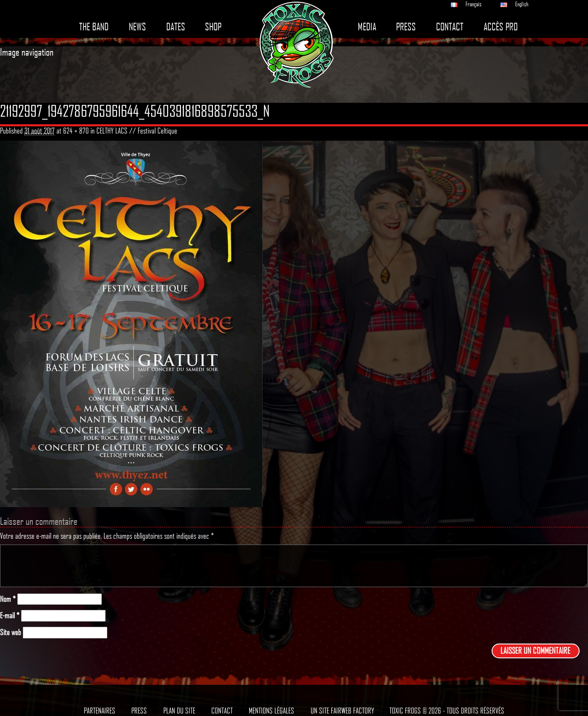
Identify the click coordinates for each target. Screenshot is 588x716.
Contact (450, 27)
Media (367, 27)
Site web (11, 632)
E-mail (10, 616)
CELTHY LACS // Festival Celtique (137, 131)
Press (406, 27)
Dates (176, 27)
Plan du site (179, 711)
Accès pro (501, 27)
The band (94, 27)
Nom (8, 599)
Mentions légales (271, 711)
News (137, 27)
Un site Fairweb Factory (342, 711)
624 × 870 (76, 131)
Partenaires (100, 711)
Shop (213, 27)
